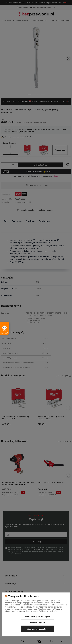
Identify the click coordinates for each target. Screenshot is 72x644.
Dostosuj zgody (37, 623)
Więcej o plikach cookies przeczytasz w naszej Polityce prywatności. (33, 610)
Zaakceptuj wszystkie (37, 629)
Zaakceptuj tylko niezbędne (37, 617)
